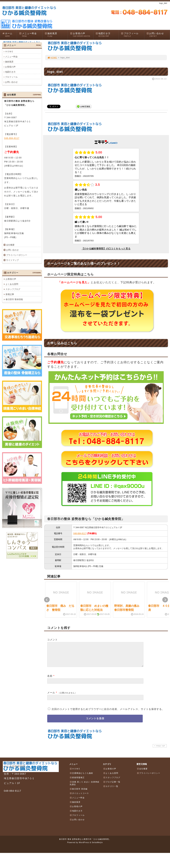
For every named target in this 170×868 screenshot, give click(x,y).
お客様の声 (82, 35)
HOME (52, 58)
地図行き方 (107, 35)
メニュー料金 (31, 35)
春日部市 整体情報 (14, 299)
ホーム (10, 35)
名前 (50, 680)
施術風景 (56, 35)
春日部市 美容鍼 (79, 793)
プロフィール (133, 35)
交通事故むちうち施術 (81, 777)
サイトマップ (12, 260)
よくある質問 (12, 284)
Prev (47, 600)
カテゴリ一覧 (111, 790)
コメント (52, 640)
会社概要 (10, 245)
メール (51, 697)
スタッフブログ (13, 289)
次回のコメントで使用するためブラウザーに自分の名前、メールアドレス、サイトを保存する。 (108, 713)
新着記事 (10, 294)
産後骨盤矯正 (77, 782)
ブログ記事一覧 (112, 786)
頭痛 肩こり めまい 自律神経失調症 (84, 787)
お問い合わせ (158, 35)
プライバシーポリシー (17, 255)
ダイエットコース (79, 797)
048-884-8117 (80, 533)
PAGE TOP (159, 750)
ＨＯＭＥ (9, 52)
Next (165, 600)
